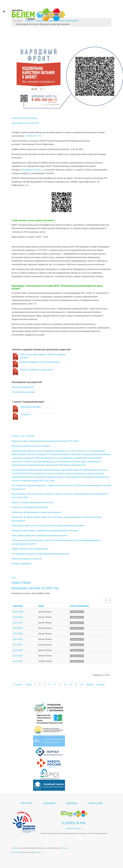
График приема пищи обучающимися (30, 549)
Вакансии (49, 803)
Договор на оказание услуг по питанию (31, 446)
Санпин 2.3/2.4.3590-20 (23, 436)
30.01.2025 (18, 628)
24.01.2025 (18, 650)
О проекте (26, 414)
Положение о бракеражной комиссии (30, 507)
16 (82, 684)
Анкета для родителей (23, 387)
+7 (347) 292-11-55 (33, 136)
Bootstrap (15, 848)
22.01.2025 (18, 661)
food (14, 578)
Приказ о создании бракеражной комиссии (33, 502)
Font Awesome (17, 852)
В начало (18, 684)
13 (66, 684)
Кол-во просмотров (79, 606)
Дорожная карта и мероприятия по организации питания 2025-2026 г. (46, 441)
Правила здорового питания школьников (40, 362)
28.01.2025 (18, 639)
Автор (41, 606)
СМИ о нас (26, 803)
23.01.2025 (18, 656)
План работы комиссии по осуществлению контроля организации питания (48, 525)
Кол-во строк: (103, 598)
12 (60, 684)
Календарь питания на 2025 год (35, 588)
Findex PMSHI (21, 583)
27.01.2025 (18, 645)
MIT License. (64, 848)
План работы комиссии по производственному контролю (39, 535)
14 (71, 684)
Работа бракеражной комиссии (27, 559)
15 (76, 684)
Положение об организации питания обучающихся (36, 512)
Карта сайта (96, 803)
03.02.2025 (18, 617)
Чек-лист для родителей (23, 392)
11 (55, 684)
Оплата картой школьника (25, 118)
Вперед (90, 684)
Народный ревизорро (31, 407)
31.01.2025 (18, 622)
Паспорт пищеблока (21, 563)
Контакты (72, 803)
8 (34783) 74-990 (74, 823)
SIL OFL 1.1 (39, 852)
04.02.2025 (18, 612)
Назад (29, 684)
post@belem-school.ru (32, 170)
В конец (100, 684)
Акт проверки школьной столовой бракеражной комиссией (40, 554)
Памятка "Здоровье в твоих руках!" (37, 370)
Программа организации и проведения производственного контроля (45, 530)
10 (50, 684)
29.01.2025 (18, 634)
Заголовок (18, 606)
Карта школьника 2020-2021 (25, 123)
